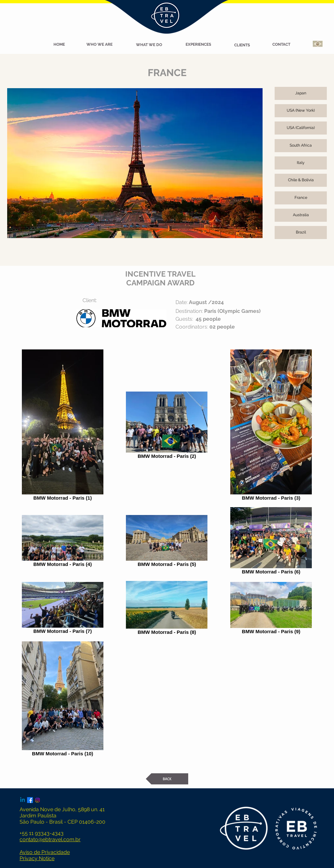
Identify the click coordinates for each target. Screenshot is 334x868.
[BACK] (167, 779)
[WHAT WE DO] (149, 45)
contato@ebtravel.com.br (50, 839)
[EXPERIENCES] (198, 45)
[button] (59, 45)
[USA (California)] (301, 128)
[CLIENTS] (242, 45)
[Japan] (301, 93)
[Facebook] (30, 800)
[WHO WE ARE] (99, 45)
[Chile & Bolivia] (301, 180)
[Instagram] (38, 800)
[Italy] (301, 163)
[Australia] (301, 215)
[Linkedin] (23, 800)
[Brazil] (301, 233)
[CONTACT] (281, 45)
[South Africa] (301, 146)
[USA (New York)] (301, 111)
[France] (301, 198)
